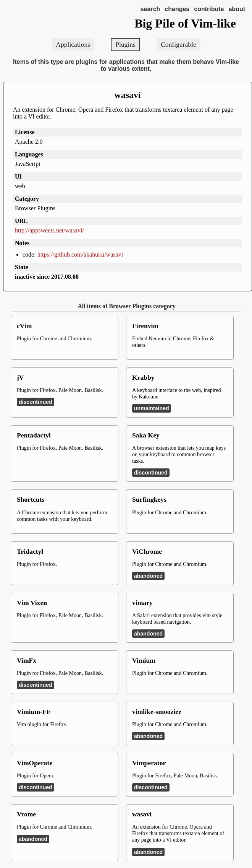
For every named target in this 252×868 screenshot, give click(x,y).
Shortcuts (31, 499)
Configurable (178, 44)
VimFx (27, 660)
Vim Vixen (32, 603)
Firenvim (145, 326)
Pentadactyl (34, 435)
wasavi (127, 95)
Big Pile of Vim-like (185, 23)
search (150, 9)
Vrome (26, 814)
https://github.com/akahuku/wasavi (80, 254)
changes (177, 9)
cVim (24, 326)
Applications (73, 44)
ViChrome (147, 551)
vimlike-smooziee (157, 712)
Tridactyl (30, 551)
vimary (142, 603)
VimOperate (35, 763)
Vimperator (149, 763)
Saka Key (146, 435)
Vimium (144, 660)
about (237, 9)
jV (20, 377)
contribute (209, 9)
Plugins (125, 44)
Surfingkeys (149, 499)
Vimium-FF (34, 712)
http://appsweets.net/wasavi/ (49, 230)
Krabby (143, 377)
